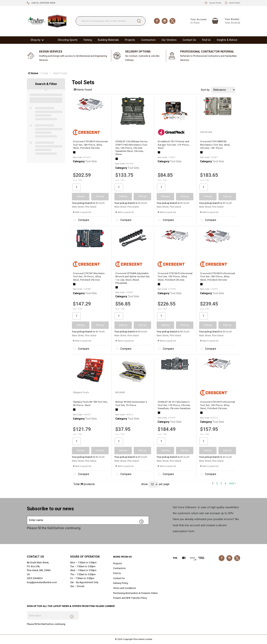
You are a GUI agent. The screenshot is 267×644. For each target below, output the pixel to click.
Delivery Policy (121, 583)
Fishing (88, 40)
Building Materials (108, 40)
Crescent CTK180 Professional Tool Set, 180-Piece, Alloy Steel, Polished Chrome (90, 145)
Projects (130, 40)
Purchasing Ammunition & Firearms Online (135, 593)
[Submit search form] (139, 21)
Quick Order (215, 3)
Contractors (148, 40)
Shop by (36, 40)
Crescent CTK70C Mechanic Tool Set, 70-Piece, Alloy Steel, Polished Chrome (89, 277)
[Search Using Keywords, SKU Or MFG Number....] (111, 21)
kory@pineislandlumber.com (42, 582)
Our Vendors (169, 40)
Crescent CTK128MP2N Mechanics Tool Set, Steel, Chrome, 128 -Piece (215, 145)
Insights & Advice (227, 40)
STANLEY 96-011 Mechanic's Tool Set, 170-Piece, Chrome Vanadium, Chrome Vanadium (174, 405)
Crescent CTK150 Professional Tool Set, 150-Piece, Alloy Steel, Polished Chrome (175, 277)
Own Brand (206, 132)
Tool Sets (91, 161)
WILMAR (120, 392)
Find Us (206, 40)
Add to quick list (82, 212)
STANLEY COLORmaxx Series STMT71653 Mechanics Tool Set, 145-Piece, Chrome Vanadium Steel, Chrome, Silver (131, 148)
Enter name (28, 516)
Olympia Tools (81, 392)
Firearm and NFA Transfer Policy (130, 598)
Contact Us (189, 40)
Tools (45, 73)
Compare (81, 220)
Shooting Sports (68, 40)
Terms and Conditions (125, 588)
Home (33, 73)
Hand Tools (60, 73)
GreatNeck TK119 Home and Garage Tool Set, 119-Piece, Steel (174, 145)
